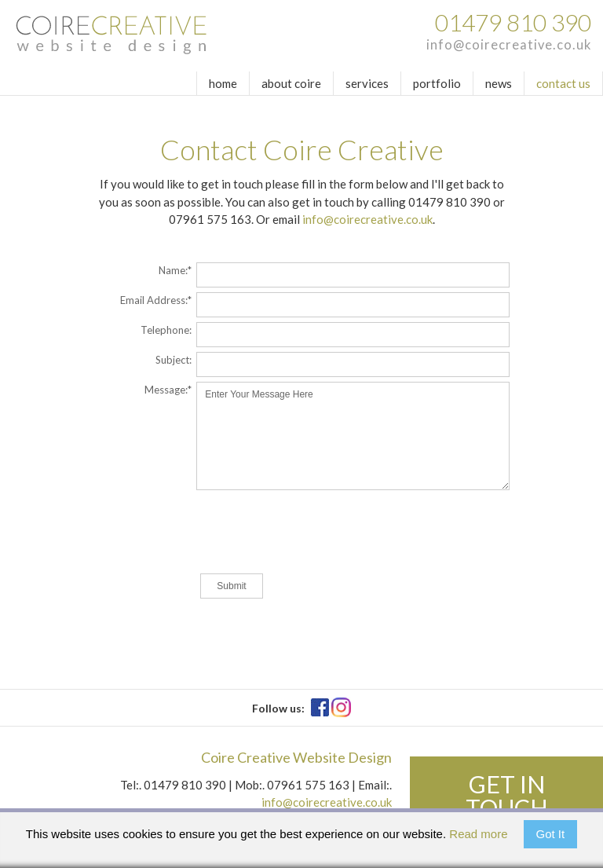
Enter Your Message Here (353, 436)
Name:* (175, 270)
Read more (478, 834)
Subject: (174, 359)
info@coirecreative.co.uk (509, 45)
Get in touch (507, 796)
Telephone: (166, 330)
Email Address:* (156, 300)
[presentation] (311, 533)
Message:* (168, 389)
